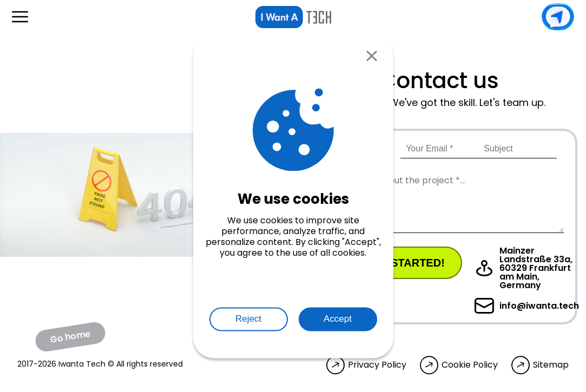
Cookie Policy (470, 365)
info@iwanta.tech (527, 306)
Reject (248, 319)
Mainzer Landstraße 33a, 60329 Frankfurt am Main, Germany (524, 268)
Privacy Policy (377, 365)
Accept (338, 319)
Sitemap (551, 365)
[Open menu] (20, 17)
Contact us (558, 17)
